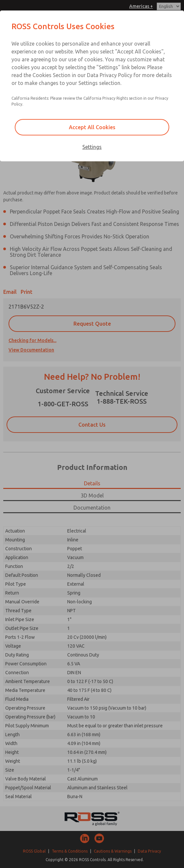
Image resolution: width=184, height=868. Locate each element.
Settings (92, 147)
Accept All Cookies (92, 127)
